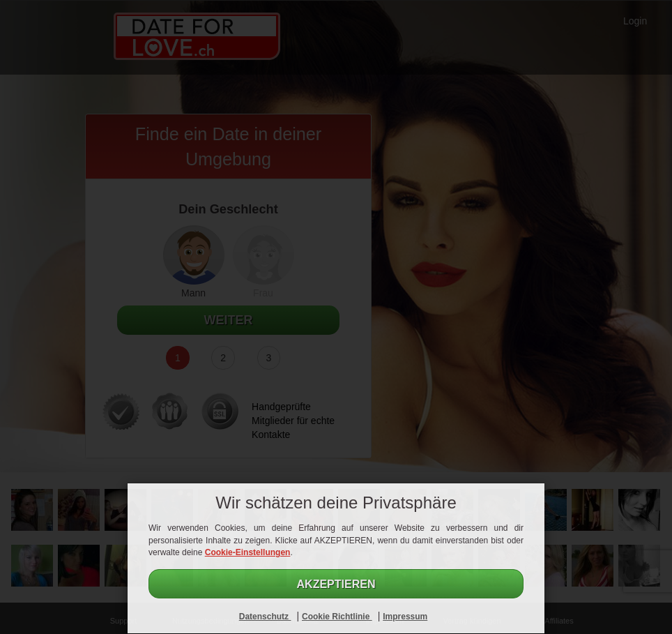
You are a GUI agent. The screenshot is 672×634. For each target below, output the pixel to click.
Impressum (405, 617)
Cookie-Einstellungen (248, 552)
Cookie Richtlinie (337, 617)
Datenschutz (265, 617)
